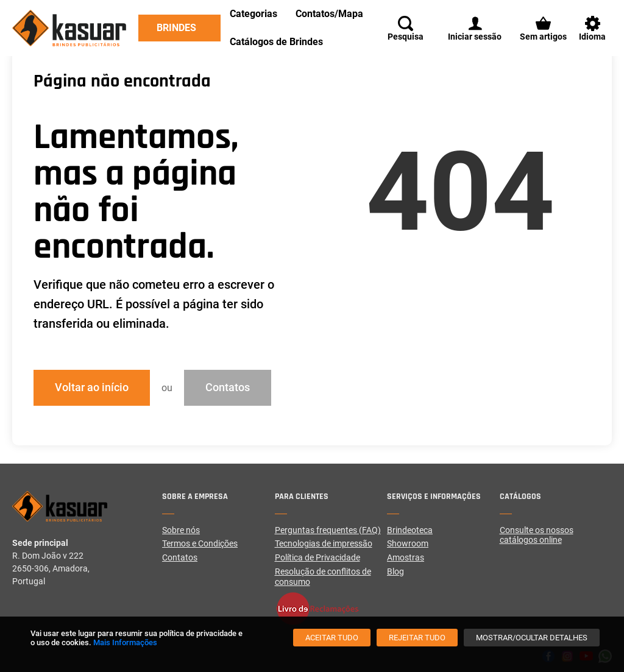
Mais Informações (125, 642)
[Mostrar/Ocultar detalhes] (532, 638)
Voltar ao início (92, 387)
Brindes (176, 28)
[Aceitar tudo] (332, 638)
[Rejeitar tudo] (417, 638)
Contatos (228, 387)
